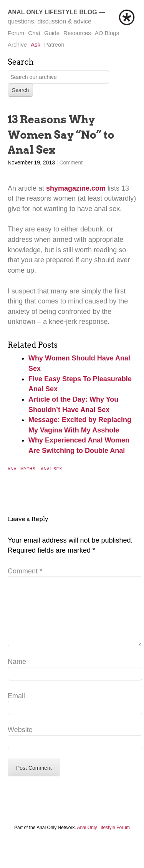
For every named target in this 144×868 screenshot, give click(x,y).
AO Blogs (107, 33)
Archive (17, 44)
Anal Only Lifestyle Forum (103, 840)
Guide (52, 33)
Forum (16, 33)
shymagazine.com (76, 188)
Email (16, 708)
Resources (77, 33)
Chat (34, 33)
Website (20, 742)
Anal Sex (51, 469)
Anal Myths (22, 469)
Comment (71, 163)
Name (17, 674)
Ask (36, 44)
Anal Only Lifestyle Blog (52, 12)
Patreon (54, 44)
